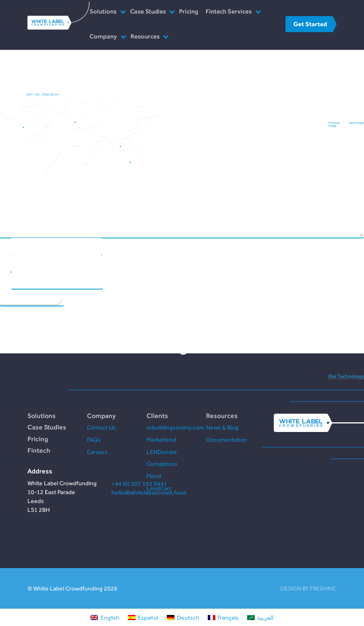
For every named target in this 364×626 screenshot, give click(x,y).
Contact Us (101, 427)
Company (103, 36)
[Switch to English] (105, 618)
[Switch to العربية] (260, 618)
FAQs (94, 440)
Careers (97, 452)
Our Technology (346, 376)
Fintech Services (229, 11)
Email (5, 263)
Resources (145, 36)
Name (5, 246)
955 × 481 (33, 94)
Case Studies (148, 11)
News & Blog (222, 427)
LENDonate (162, 452)
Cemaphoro (162, 464)
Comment (183, 139)
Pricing (189, 11)
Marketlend (161, 440)
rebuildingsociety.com (175, 427)
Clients (157, 416)
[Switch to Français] (223, 618)
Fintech (39, 450)
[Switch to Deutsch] (183, 618)
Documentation (227, 440)
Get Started (310, 24)
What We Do (51, 94)
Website (5, 280)
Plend (154, 476)
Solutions (103, 11)
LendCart (159, 488)
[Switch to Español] (143, 618)
